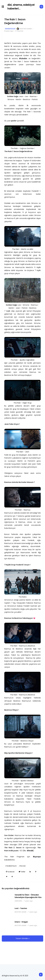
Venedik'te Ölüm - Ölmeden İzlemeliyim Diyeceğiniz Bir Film (28, 896)
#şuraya (37, 857)
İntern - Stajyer (21, 922)
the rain (23, 866)
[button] (3, 7)
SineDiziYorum (10, 29)
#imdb (30, 851)
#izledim (23, 58)
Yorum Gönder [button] (22, 938)
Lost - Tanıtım (21, 908)
